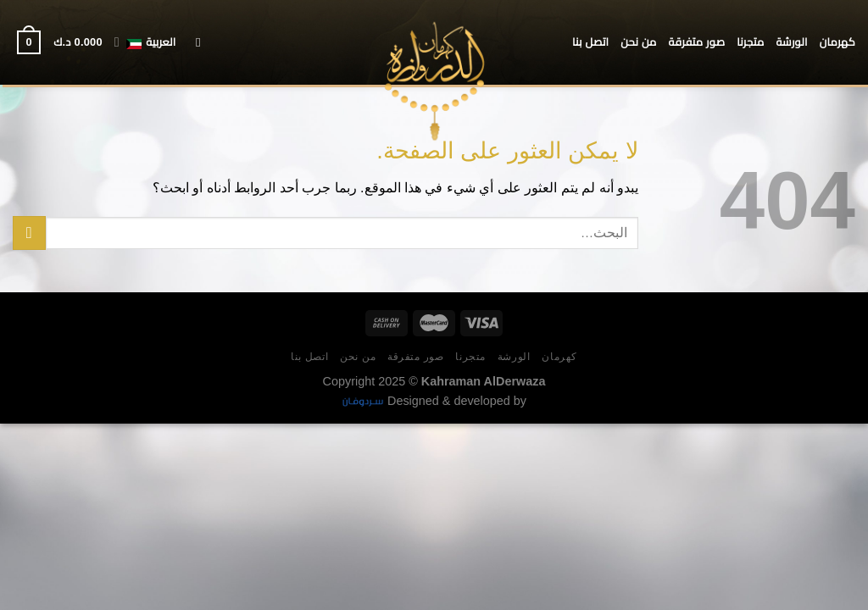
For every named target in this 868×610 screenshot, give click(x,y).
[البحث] (194, 42)
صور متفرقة (697, 42)
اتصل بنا (590, 42)
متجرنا (750, 42)
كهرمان (837, 42)
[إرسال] (29, 233)
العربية (145, 42)
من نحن (638, 42)
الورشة (791, 42)
